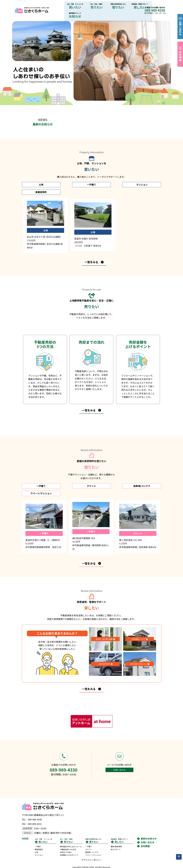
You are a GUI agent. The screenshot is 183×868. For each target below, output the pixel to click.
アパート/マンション (144, 474)
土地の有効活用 (104, 648)
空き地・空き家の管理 (104, 623)
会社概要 (180, 56)
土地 (39, 176)
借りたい (95, 6)
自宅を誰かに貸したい (138, 648)
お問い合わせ (180, 28)
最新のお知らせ (150, 824)
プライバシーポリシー (92, 849)
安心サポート (117, 835)
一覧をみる (91, 249)
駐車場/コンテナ (109, 474)
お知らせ (130, 6)
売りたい (77, 6)
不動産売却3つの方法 (69, 838)
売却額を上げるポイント (71, 844)
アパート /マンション (95, 841)
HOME (26, 824)
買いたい (60, 6)
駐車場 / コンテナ (93, 838)
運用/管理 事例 (117, 833)
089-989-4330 (155, 6)
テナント (74, 474)
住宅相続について (138, 623)
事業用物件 (144, 176)
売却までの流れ (67, 841)
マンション (109, 176)
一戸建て (74, 176)
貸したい (112, 6)
